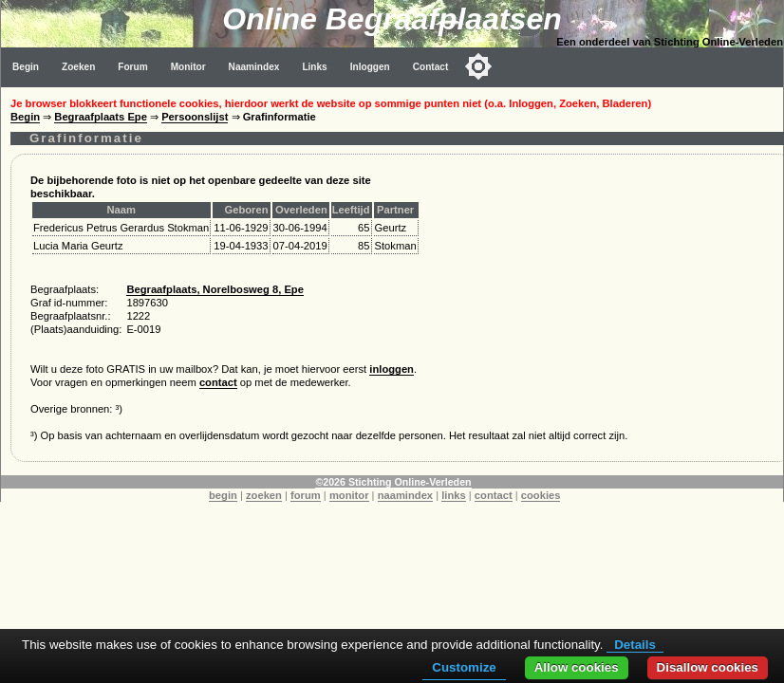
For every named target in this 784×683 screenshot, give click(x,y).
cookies (541, 495)
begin (223, 495)
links (454, 495)
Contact (431, 67)
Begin (26, 67)
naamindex (405, 495)
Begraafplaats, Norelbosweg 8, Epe (215, 289)
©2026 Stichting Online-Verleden (393, 482)
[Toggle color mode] (478, 66)
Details (635, 645)
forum (306, 495)
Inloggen (370, 67)
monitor (349, 495)
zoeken (264, 495)
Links (314, 67)
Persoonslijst (195, 117)
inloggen (392, 369)
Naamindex (254, 67)
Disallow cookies (708, 667)
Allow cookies (577, 667)
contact (218, 382)
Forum (132, 67)
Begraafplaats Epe (101, 117)
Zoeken (78, 67)
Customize (464, 667)
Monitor (188, 67)
